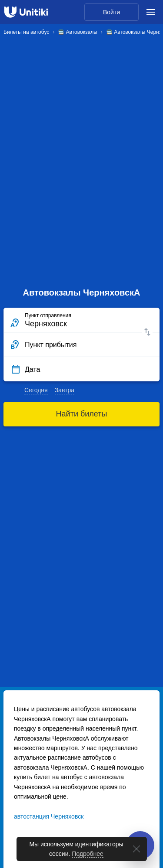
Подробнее (88, 854)
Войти (111, 12)
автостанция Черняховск (49, 816)
